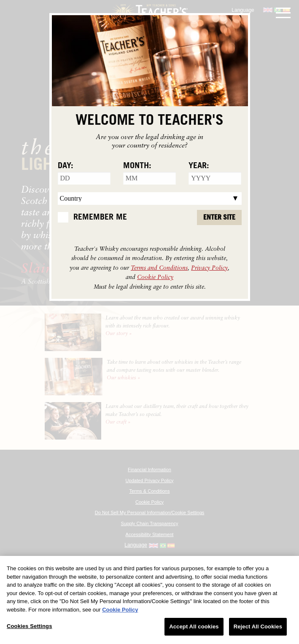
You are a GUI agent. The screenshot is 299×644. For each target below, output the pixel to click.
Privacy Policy (209, 267)
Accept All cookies (194, 627)
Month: (137, 166)
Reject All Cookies (258, 627)
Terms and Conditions (159, 267)
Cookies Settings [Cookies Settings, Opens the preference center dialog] (30, 626)
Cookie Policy (155, 277)
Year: (199, 166)
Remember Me (100, 217)
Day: (66, 166)
